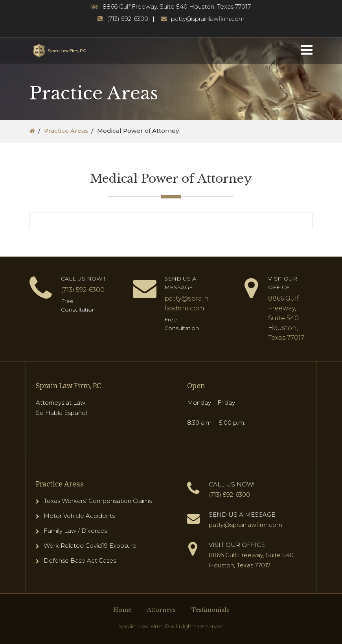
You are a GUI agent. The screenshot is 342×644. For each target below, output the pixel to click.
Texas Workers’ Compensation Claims (98, 501)
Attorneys (161, 610)
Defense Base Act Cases (80, 561)
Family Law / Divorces (75, 531)
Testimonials (210, 610)
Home (122, 610)
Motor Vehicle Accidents (79, 516)
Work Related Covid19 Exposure (90, 546)
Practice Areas (66, 131)
